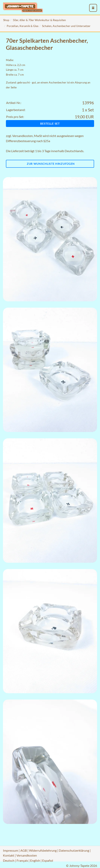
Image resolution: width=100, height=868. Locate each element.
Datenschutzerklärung (74, 850)
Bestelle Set (50, 124)
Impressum (11, 850)
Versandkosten (22, 136)
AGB (24, 850)
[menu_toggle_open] (93, 8)
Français (22, 860)
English (35, 860)
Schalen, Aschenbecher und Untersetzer (66, 26)
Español (48, 860)
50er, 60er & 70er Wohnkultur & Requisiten (39, 20)
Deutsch (9, 860)
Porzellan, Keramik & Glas (23, 26)
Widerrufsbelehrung (43, 850)
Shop (6, 20)
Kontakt (9, 855)
